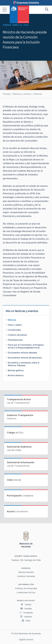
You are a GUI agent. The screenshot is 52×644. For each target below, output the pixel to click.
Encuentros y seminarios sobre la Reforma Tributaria (24, 364)
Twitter (26, 605)
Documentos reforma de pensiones (25, 358)
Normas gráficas (16, 370)
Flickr (26, 621)
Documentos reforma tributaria (22, 353)
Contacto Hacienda (26, 576)
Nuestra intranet (26, 572)
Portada (7, 94)
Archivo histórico (16, 375)
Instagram (26, 613)
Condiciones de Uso (26, 592)
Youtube (26, 609)
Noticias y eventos (22, 94)
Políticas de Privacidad (26, 588)
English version (26, 640)
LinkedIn (26, 617)
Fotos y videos (15, 325)
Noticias (38, 94)
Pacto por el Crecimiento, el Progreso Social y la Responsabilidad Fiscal (26, 346)
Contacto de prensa (17, 335)
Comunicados (14, 330)
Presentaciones (15, 340)
